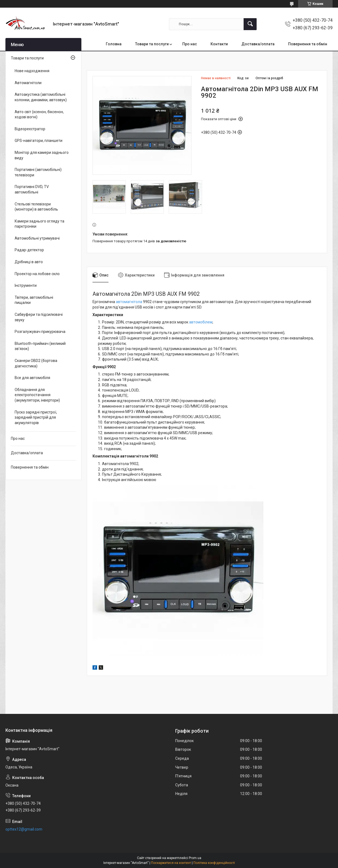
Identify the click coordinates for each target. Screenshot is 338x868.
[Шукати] (250, 24)
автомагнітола (129, 302)
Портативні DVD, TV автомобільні (32, 189)
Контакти (219, 44)
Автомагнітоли (28, 83)
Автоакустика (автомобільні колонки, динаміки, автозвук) (41, 97)
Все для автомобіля (32, 378)
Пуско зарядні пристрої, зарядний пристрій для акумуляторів (36, 417)
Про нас (190, 44)
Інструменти (26, 285)
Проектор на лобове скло (37, 274)
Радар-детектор (29, 250)
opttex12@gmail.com (24, 829)
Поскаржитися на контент (171, 863)
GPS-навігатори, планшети (39, 141)
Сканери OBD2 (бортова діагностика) (36, 363)
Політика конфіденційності (214, 863)
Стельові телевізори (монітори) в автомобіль (36, 207)
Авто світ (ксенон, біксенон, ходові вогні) (39, 115)
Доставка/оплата (258, 44)
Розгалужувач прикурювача (40, 332)
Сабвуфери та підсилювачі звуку (39, 317)
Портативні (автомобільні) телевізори (38, 172)
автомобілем (201, 322)
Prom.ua (195, 858)
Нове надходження (32, 71)
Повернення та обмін (308, 44)
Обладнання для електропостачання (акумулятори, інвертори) (37, 395)
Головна (114, 44)
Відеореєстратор (30, 129)
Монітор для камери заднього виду (42, 155)
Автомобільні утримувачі (37, 238)
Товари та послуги (152, 44)
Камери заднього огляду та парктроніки (39, 224)
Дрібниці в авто (29, 262)
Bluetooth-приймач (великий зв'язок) (40, 346)
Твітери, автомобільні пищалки (34, 300)
